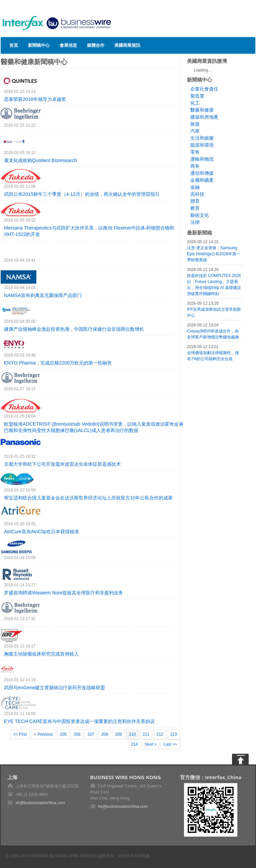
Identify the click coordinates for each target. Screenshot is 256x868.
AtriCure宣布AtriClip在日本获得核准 (41, 532)
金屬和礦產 (202, 180)
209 (118, 734)
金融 (195, 187)
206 (77, 734)
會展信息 (68, 45)
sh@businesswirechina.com (40, 803)
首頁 (14, 45)
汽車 (195, 131)
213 (174, 734)
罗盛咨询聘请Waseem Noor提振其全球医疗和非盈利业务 (63, 593)
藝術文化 (200, 215)
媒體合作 (96, 45)
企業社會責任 (204, 89)
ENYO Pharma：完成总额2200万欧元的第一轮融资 (58, 363)
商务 (195, 166)
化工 (195, 103)
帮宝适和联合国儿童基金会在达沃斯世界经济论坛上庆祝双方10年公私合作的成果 (88, 498)
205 (63, 734)
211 (146, 734)
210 (132, 734)
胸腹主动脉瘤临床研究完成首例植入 (41, 654)
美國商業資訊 (127, 45)
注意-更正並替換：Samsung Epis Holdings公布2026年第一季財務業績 (214, 254)
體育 (195, 201)
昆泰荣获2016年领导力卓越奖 (35, 99)
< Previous (43, 734)
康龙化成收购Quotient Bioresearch (40, 160)
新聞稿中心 (39, 45)
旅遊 (195, 124)
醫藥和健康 (202, 110)
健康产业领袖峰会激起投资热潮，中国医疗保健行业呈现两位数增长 (74, 329)
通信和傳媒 (202, 173)
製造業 (197, 96)
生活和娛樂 (202, 138)
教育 (195, 208)
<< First (20, 734)
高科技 (197, 194)
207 (91, 734)
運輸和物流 (202, 159)
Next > (151, 744)
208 (105, 734)
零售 (195, 152)
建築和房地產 (204, 117)
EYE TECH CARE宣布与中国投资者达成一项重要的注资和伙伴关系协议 (79, 721)
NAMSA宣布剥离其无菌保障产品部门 (43, 295)
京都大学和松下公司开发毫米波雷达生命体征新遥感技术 (62, 464)
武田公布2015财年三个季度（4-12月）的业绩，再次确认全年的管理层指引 (82, 194)
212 (160, 734)
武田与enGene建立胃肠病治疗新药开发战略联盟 (54, 688)
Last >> (170, 744)
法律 (195, 222)
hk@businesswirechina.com (123, 807)
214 (134, 744)
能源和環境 (202, 145)
